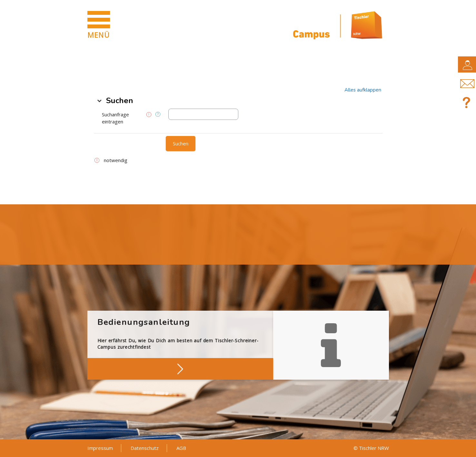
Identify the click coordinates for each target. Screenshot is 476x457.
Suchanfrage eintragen (115, 118)
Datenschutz (145, 448)
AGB (181, 448)
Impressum (100, 448)
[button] (363, 90)
